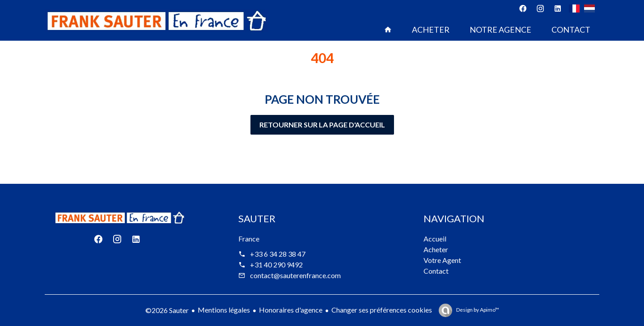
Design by (477, 310)
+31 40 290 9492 (276, 265)
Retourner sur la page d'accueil (322, 125)
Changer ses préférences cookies (382, 310)
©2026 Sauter (167, 310)
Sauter (257, 218)
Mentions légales (224, 310)
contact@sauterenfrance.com (295, 275)
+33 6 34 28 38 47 (278, 254)
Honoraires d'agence (291, 310)
